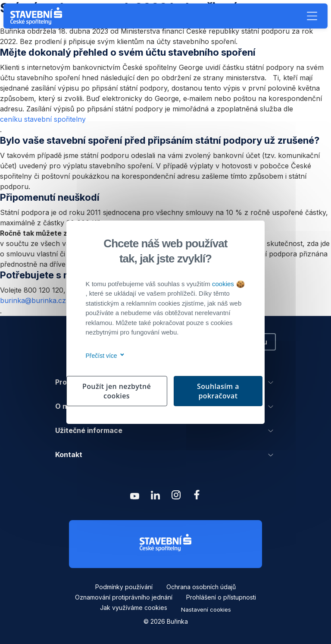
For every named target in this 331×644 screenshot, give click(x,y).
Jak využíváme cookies (134, 608)
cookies (228, 284)
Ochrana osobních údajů (201, 587)
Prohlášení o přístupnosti (221, 597)
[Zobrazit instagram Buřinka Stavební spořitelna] (176, 497)
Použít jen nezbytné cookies (117, 391)
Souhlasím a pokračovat (218, 391)
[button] (312, 16)
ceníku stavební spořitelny (43, 119)
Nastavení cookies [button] (206, 609)
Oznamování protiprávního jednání (124, 597)
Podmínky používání (124, 587)
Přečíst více (104, 356)
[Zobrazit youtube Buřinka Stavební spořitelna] (134, 497)
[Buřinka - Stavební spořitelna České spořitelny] (38, 16)
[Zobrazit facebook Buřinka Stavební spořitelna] (197, 497)
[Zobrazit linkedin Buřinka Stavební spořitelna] (155, 497)
